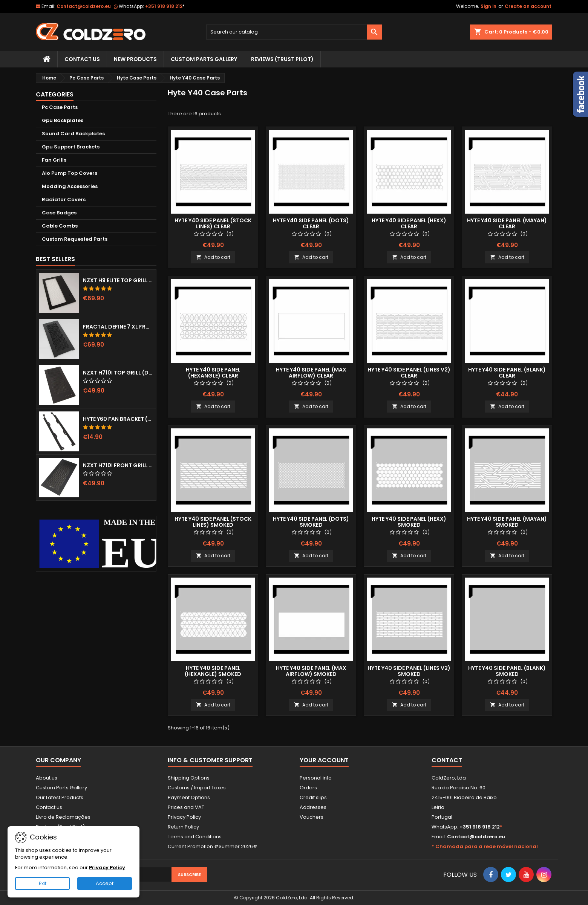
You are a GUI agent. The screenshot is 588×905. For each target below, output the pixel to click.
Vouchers (312, 817)
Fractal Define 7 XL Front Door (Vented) (118, 327)
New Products (135, 59)
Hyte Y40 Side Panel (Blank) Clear (507, 373)
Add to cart (213, 257)
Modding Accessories (70, 186)
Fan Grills (54, 160)
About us (47, 778)
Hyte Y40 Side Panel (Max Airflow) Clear (311, 373)
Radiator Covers (64, 199)
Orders (308, 788)
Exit (43, 883)
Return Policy (183, 827)
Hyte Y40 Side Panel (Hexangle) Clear (213, 373)
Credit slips (313, 797)
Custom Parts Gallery (204, 59)
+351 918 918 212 (165, 6)
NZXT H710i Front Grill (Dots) (118, 465)
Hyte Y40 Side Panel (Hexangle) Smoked (213, 671)
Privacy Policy (184, 817)
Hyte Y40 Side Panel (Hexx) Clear (409, 223)
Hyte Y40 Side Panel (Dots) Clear (311, 223)
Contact (447, 760)
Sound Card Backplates (73, 134)
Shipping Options (189, 778)
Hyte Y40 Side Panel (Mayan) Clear (507, 223)
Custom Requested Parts (75, 239)
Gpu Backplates (63, 120)
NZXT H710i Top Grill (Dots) (118, 373)
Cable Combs (60, 226)
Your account (324, 760)
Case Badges (59, 213)
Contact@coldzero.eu (84, 6)
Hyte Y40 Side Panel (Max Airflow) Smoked (311, 671)
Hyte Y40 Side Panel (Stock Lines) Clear (213, 223)
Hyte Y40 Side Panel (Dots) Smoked (311, 522)
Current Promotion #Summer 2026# (213, 846)
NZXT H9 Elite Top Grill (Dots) (118, 280)
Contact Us (82, 59)
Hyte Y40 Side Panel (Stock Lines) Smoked (213, 522)
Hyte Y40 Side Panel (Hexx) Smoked (409, 522)
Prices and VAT (186, 807)
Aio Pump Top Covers (70, 173)
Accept (105, 883)
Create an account (528, 6)
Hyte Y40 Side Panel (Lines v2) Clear (409, 373)
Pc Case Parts (60, 107)
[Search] (294, 32)
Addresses (313, 807)
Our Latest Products (60, 797)
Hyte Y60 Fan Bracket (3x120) (118, 419)
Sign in (488, 6)
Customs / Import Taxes (197, 788)
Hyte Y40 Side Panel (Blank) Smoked (507, 671)
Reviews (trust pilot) (282, 59)
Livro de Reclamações (63, 817)
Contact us (49, 807)
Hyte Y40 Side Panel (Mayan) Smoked (507, 522)
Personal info (316, 778)
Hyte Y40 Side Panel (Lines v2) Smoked (409, 671)
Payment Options (189, 797)
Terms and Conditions (195, 837)
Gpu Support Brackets (71, 147)
